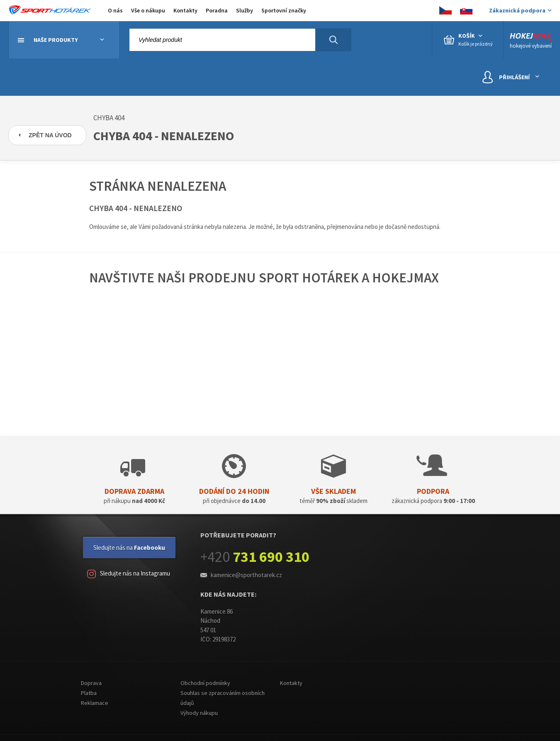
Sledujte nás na (129, 548)
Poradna (217, 10)
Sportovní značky (284, 10)
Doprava (91, 683)
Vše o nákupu (148, 10)
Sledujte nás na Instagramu (129, 574)
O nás (115, 10)
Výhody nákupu (199, 713)
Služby (245, 10)
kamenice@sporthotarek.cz (246, 575)
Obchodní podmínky (205, 683)
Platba (89, 693)
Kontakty (185, 10)
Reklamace (95, 703)
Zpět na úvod (50, 135)
